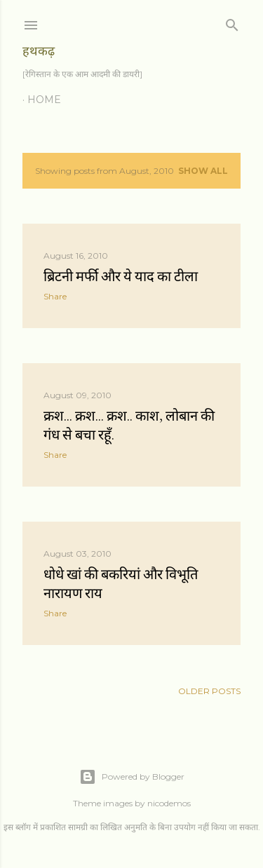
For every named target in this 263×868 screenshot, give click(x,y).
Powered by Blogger (132, 777)
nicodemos (169, 803)
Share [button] (55, 296)
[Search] (232, 22)
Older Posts (209, 691)
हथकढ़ (39, 51)
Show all (203, 171)
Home (44, 100)
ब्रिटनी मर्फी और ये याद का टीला (121, 276)
